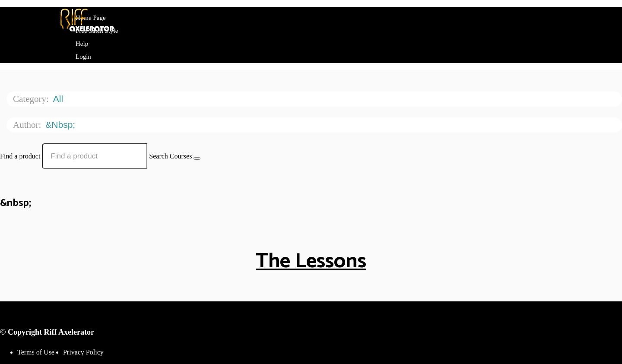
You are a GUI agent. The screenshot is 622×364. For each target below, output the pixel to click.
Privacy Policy (83, 352)
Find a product (20, 156)
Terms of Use (36, 352)
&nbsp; (62, 125)
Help (82, 44)
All (59, 99)
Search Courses (170, 156)
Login (83, 57)
